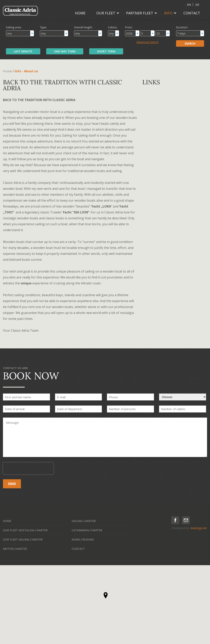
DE (197, 5)
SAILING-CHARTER (84, 521)
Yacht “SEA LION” (76, 212)
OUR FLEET (106, 13)
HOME (80, 13)
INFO (168, 13)
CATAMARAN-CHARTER (87, 530)
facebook (175, 520)
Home (7, 71)
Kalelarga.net (199, 528)
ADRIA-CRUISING (83, 539)
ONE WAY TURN (65, 51)
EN (189, 5)
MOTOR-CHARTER (15, 549)
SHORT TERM (106, 51)
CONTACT (192, 13)
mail (186, 520)
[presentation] (28, 468)
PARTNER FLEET (140, 13)
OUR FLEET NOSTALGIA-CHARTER (25, 530)
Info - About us (26, 71)
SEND (12, 484)
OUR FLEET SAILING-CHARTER (23, 539)
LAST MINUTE (23, 51)
